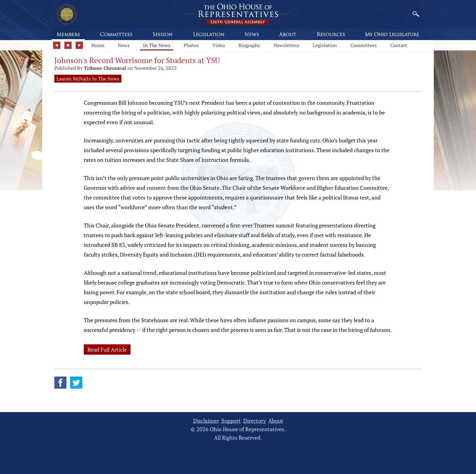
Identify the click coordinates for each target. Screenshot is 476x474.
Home (98, 45)
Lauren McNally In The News (88, 79)
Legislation (325, 45)
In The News (157, 45)
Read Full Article (107, 350)
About (276, 421)
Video (219, 45)
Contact (399, 45)
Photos (191, 45)
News (124, 45)
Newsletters (286, 45)
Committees (364, 45)
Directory (255, 421)
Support (231, 421)
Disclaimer (206, 421)
